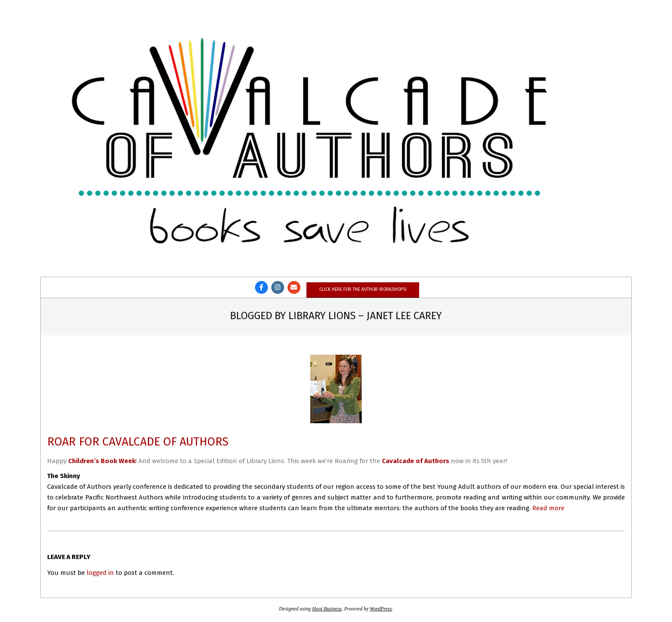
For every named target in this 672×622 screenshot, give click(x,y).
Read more (548, 508)
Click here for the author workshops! (363, 289)
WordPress (381, 609)
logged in (100, 573)
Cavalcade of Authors (415, 461)
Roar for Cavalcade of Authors (138, 442)
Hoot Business (327, 609)
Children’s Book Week (102, 461)
